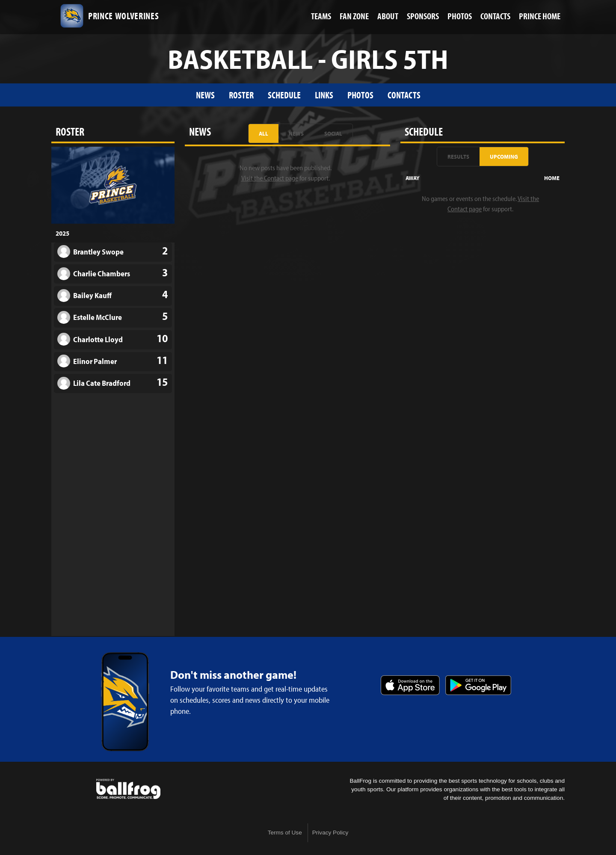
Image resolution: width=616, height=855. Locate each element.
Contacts (404, 95)
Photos (360, 95)
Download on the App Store (410, 685)
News (205, 95)
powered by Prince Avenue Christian (128, 789)
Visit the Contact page (270, 178)
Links (324, 95)
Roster (241, 95)
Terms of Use (285, 833)
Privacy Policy (330, 833)
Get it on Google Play (478, 685)
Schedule (284, 95)
